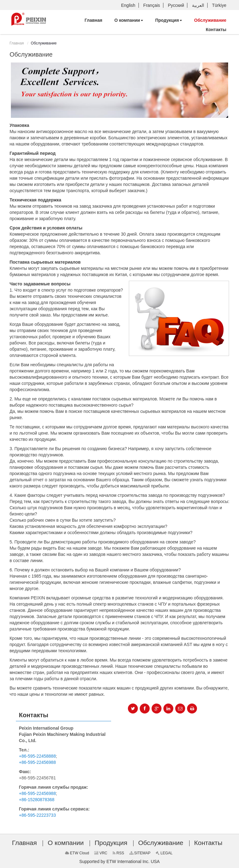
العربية (198, 5)
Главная (17, 43)
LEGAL (164, 853)
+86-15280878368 (37, 800)
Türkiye (219, 5)
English (128, 5)
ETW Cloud (77, 853)
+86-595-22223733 (37, 815)
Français (152, 5)
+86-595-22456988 (37, 762)
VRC (101, 853)
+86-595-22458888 (37, 756)
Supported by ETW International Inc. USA (119, 861)
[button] (129, 20)
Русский (176, 5)
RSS (118, 853)
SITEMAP (140, 853)
